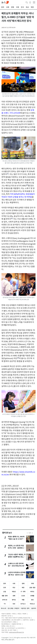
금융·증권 (32, 588)
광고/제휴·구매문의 (13, 608)
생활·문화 (5, 596)
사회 (14, 584)
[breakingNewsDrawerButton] (30, 2)
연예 (14, 596)
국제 (32, 584)
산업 (5, 592)
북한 (23, 588)
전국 (5, 588)
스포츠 (23, 596)
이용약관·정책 (25, 608)
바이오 (32, 592)
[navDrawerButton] (34, 2)
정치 (5, 584)
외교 (14, 588)
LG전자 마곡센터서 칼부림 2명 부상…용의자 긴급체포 (17, 575)
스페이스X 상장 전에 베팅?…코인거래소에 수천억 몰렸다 (17, 566)
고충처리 (33, 608)
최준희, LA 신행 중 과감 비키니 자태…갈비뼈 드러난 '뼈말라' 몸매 (17, 548)
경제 (23, 584)
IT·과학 (23, 592)
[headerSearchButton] (27, 2)
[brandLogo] (5, 2)
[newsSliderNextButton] (32, 533)
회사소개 (4, 608)
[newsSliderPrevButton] (27, 533)
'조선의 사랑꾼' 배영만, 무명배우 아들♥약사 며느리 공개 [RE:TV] (17, 557)
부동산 (14, 592)
